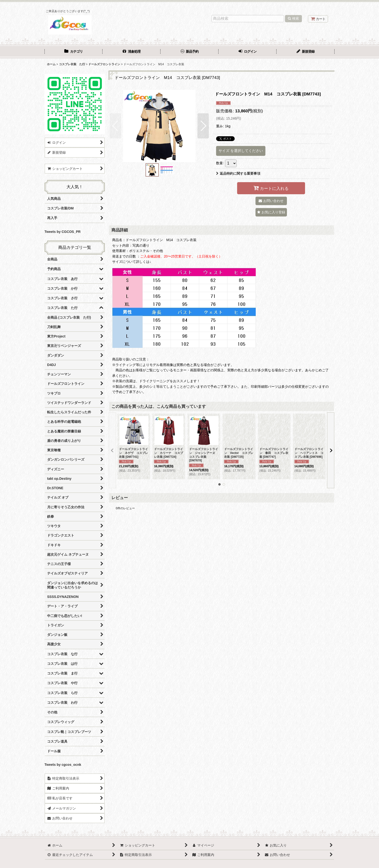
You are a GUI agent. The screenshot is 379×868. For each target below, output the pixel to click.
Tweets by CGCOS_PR (62, 232)
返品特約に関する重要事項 (238, 173)
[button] (115, 126)
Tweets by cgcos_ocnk (63, 765)
